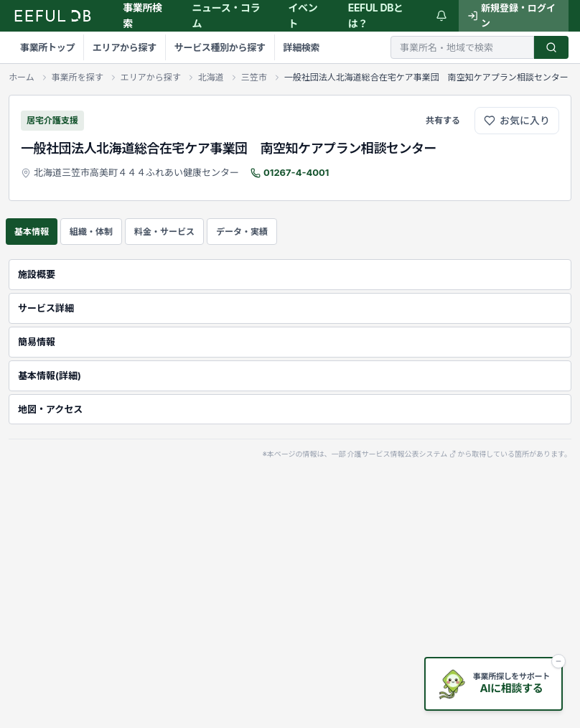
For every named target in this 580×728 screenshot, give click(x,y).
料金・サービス (164, 232)
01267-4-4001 (296, 172)
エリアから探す (124, 47)
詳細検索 (300, 47)
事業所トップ (47, 47)
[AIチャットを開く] (494, 684)
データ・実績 (242, 232)
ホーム (22, 77)
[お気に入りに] (517, 121)
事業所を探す (78, 77)
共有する (443, 120)
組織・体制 (91, 232)
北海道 (211, 77)
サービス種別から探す (219, 47)
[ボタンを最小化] (558, 661)
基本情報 (32, 232)
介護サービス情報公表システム (402, 454)
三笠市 (254, 77)
